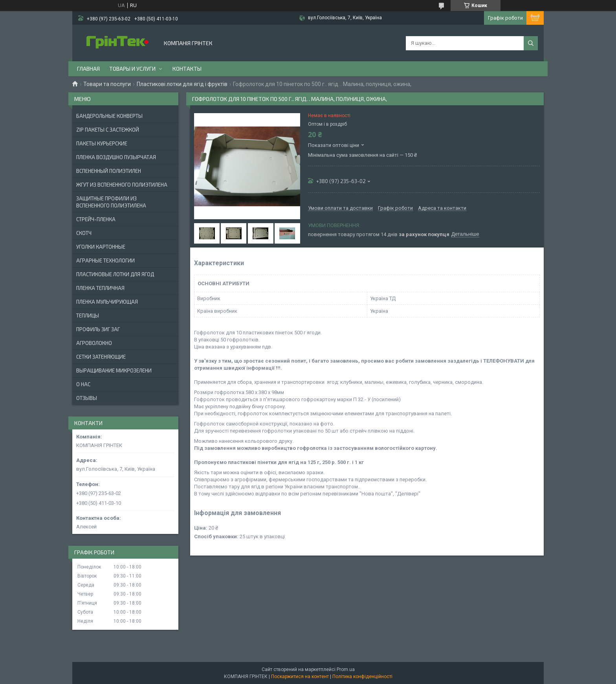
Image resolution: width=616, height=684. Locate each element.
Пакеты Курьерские (102, 143)
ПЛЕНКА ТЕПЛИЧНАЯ (100, 288)
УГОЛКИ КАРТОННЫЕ (101, 247)
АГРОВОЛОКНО (94, 343)
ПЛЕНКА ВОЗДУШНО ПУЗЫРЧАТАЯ (116, 157)
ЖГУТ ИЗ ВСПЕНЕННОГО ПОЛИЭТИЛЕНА (122, 185)
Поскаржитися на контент (300, 677)
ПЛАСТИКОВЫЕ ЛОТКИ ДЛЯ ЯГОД (115, 274)
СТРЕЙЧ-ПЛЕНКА (96, 219)
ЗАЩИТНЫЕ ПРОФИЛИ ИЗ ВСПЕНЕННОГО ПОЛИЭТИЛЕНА (111, 202)
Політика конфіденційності (362, 677)
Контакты (187, 69)
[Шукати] (531, 43)
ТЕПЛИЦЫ (88, 315)
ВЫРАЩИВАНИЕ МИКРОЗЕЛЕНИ (114, 370)
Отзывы (87, 398)
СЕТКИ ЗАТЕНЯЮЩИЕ (101, 357)
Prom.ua (346, 669)
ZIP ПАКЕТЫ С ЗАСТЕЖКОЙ (108, 130)
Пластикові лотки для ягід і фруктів (182, 84)
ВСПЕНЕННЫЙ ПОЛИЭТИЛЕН (109, 171)
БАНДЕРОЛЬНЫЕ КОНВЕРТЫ (109, 116)
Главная (88, 69)
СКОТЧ (84, 233)
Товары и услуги (132, 69)
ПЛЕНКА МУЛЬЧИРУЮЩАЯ (107, 302)
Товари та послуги (107, 84)
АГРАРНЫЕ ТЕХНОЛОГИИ (105, 260)
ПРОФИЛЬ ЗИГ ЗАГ (98, 329)
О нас (83, 384)
